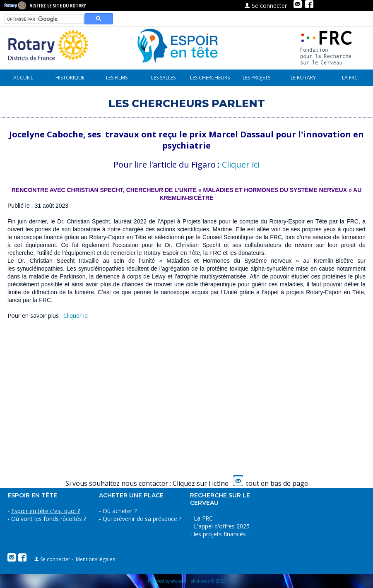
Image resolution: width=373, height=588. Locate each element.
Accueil (23, 78)
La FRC (350, 78)
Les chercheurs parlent (210, 80)
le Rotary (303, 78)
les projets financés (256, 80)
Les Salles (163, 78)
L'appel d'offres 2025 (222, 526)
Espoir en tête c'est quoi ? (46, 511)
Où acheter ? (120, 511)
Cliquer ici (241, 164)
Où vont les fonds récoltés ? (49, 519)
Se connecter (266, 6)
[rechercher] (43, 19)
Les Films (117, 78)
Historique (70, 78)
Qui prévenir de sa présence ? (141, 519)
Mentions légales (95, 559)
